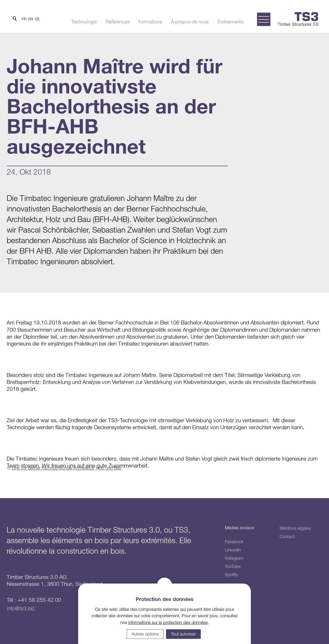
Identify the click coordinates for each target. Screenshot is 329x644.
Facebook (234, 542)
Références (118, 22)
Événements (230, 22)
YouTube (233, 566)
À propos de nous (190, 22)
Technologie (84, 22)
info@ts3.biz (21, 608)
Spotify (231, 575)
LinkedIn (233, 550)
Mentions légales (295, 528)
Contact (287, 536)
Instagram (234, 558)
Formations (150, 22)
